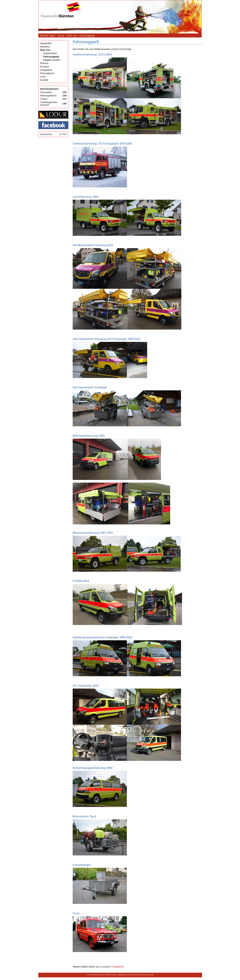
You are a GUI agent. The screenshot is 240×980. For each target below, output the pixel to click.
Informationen (47, 73)
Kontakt (44, 80)
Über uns (45, 50)
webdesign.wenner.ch (126, 975)
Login (113, 975)
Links (43, 77)
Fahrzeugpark (51, 57)
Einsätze (44, 67)
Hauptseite (46, 43)
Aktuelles (45, 47)
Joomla (151, 975)
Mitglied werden (52, 60)
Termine (44, 63)
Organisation (50, 53)
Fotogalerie (46, 70)
